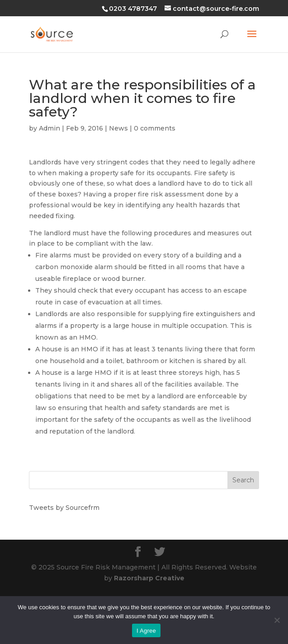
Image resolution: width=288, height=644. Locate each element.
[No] (277, 620)
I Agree (146, 631)
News (118, 128)
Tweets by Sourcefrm (64, 508)
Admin (50, 128)
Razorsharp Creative (149, 578)
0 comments (155, 128)
